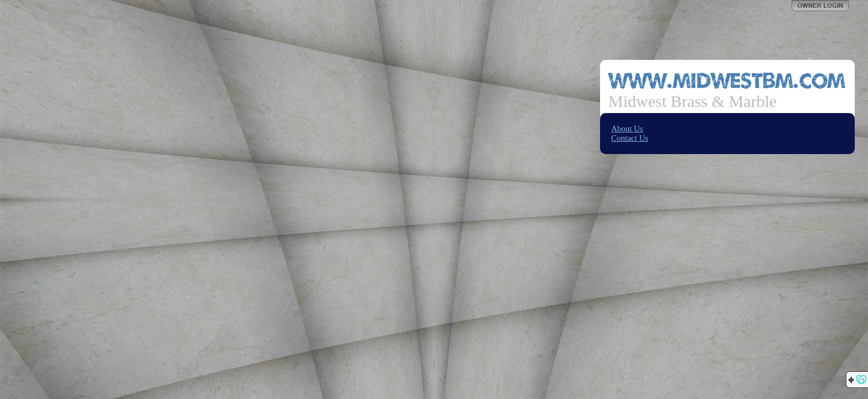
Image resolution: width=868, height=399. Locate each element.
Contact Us (630, 138)
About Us (627, 129)
